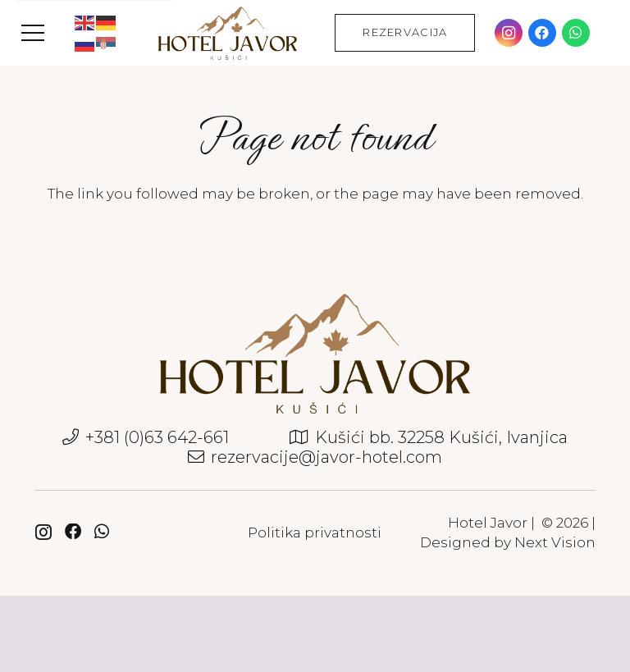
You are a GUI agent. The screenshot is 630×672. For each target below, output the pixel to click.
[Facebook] (542, 33)
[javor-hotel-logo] (228, 33)
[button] (32, 33)
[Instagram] (509, 33)
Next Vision (555, 542)
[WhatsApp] (576, 33)
